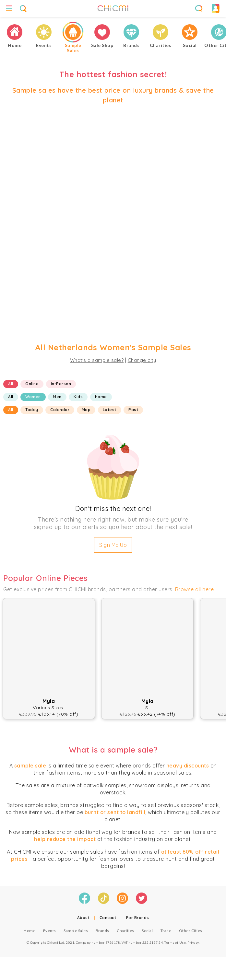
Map (86, 410)
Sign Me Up (113, 545)
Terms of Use (175, 942)
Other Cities (191, 931)
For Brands (138, 918)
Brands (102, 931)
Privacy (193, 942)
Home (101, 397)
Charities (125, 931)
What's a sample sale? (97, 360)
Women (33, 397)
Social (147, 931)
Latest (110, 410)
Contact (108, 918)
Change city (142, 360)
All (11, 384)
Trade (166, 931)
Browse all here (195, 589)
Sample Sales (76, 931)
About (83, 918)
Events (50, 931)
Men (57, 397)
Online (32, 384)
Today (32, 410)
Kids (78, 397)
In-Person (61, 384)
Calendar (60, 410)
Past (133, 410)
